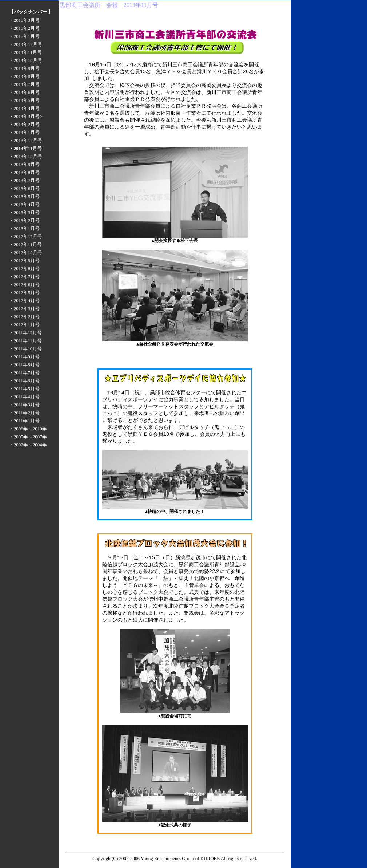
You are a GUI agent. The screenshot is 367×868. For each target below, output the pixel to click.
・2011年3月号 (24, 405)
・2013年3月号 (25, 212)
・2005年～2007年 (28, 437)
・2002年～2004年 (28, 445)
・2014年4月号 (25, 108)
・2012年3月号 (25, 309)
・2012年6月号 (25, 285)
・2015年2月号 (25, 28)
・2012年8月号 (25, 269)
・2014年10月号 (26, 60)
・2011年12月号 (26, 333)
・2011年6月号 (24, 381)
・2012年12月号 (26, 236)
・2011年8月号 (24, 365)
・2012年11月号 (26, 244)
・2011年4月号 (24, 397)
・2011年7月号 (24, 373)
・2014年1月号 (25, 132)
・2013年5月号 (25, 196)
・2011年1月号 (24, 421)
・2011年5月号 (24, 389)
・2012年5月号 (25, 293)
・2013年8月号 (25, 172)
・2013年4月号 (25, 204)
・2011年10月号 (26, 349)
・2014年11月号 (26, 52)
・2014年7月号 (25, 84)
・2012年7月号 (25, 277)
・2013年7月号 (25, 180)
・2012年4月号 (25, 301)
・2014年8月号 (25, 76)
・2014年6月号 (25, 92)
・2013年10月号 (26, 156)
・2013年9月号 (25, 164)
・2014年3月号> (26, 116)
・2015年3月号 (25, 20)
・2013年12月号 (26, 140)
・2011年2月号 (24, 413)
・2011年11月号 (25, 341)
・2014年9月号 (25, 68)
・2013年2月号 (25, 220)
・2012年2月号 (25, 317)
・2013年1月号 (25, 228)
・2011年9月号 (24, 357)
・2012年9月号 (25, 261)
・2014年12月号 (26, 44)
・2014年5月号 (25, 100)
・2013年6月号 (25, 188)
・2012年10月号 (26, 252)
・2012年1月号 (25, 325)
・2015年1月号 (25, 36)
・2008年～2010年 (28, 429)
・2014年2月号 (25, 124)
